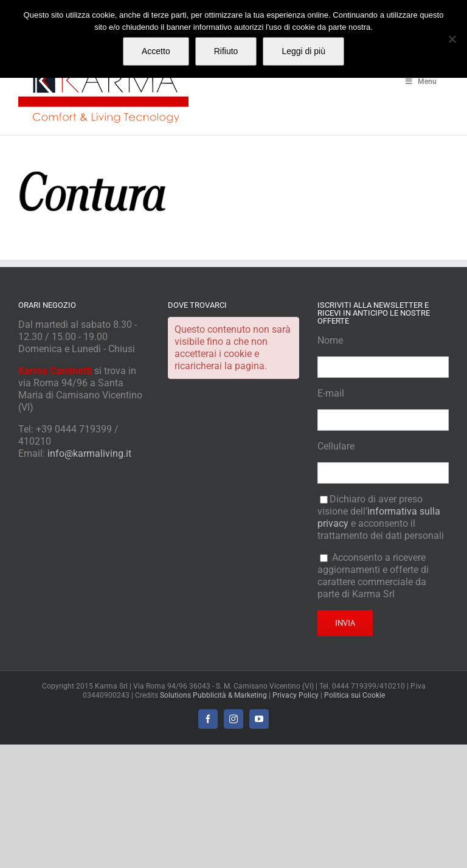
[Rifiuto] (452, 39)
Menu (420, 82)
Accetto (156, 51)
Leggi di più (303, 51)
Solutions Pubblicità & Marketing (213, 695)
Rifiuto (226, 51)
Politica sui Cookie (355, 695)
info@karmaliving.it (89, 453)
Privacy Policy (296, 695)
